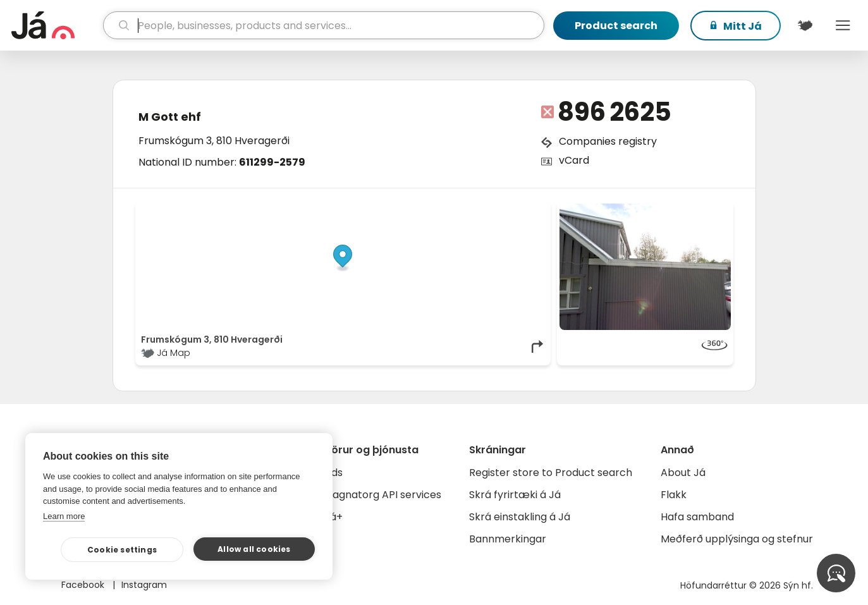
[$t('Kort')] (805, 25)
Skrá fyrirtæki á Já (515, 495)
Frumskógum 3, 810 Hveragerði (214, 141)
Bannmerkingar (508, 539)
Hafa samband (697, 517)
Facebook (84, 585)
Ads (333, 473)
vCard (574, 160)
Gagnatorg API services (383, 495)
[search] (324, 25)
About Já (683, 473)
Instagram (144, 585)
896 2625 (614, 112)
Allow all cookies (254, 549)
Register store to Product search (551, 473)
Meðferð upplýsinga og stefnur (737, 539)
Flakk (674, 495)
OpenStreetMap (459, 210)
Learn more (64, 516)
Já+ (333, 517)
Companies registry (608, 141)
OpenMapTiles (520, 210)
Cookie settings (122, 550)
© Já (415, 210)
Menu (843, 25)
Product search (616, 26)
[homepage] (56, 25)
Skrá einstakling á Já (520, 517)
